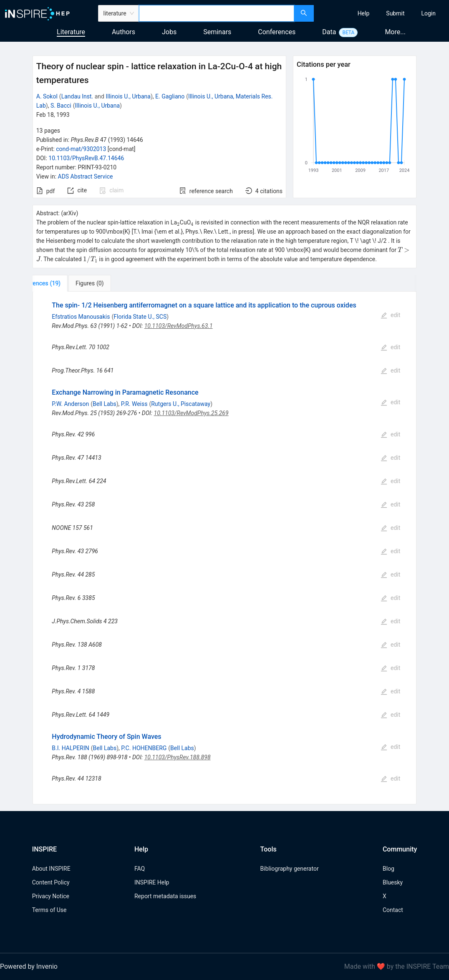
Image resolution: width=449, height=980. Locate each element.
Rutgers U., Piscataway (181, 404)
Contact (393, 910)
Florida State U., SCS (140, 317)
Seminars (217, 32)
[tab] (60, 283)
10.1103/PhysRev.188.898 (178, 757)
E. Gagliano (170, 96)
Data (329, 32)
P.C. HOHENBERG (144, 748)
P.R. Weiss (134, 404)
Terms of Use (49, 910)
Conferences (277, 32)
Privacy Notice (51, 896)
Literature (71, 32)
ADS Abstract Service (86, 176)
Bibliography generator (290, 869)
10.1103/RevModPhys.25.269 (191, 413)
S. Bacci (61, 106)
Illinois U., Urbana (128, 96)
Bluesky (393, 882)
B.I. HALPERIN (70, 748)
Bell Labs (105, 404)
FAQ (140, 869)
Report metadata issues (165, 896)
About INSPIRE (51, 869)
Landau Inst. (77, 96)
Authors (124, 32)
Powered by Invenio (29, 966)
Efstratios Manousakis (81, 317)
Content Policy (51, 882)
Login (428, 13)
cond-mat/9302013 (81, 149)
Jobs (169, 32)
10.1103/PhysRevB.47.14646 (86, 158)
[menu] (383, 13)
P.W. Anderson (70, 404)
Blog (388, 869)
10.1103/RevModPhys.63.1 (179, 326)
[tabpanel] (225, 548)
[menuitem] (364, 13)
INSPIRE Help (152, 882)
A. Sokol (47, 96)
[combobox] (217, 13)
